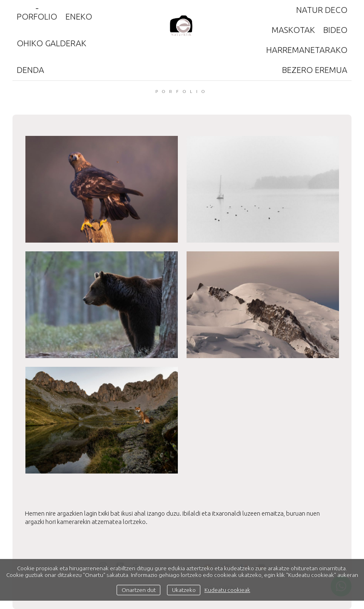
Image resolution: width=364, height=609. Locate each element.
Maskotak (293, 30)
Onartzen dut (139, 590)
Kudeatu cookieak (227, 590)
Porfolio (37, 16)
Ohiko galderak (51, 43)
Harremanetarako (307, 50)
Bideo (335, 30)
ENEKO (79, 16)
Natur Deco (322, 10)
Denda (30, 70)
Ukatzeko (184, 590)
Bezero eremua (315, 70)
